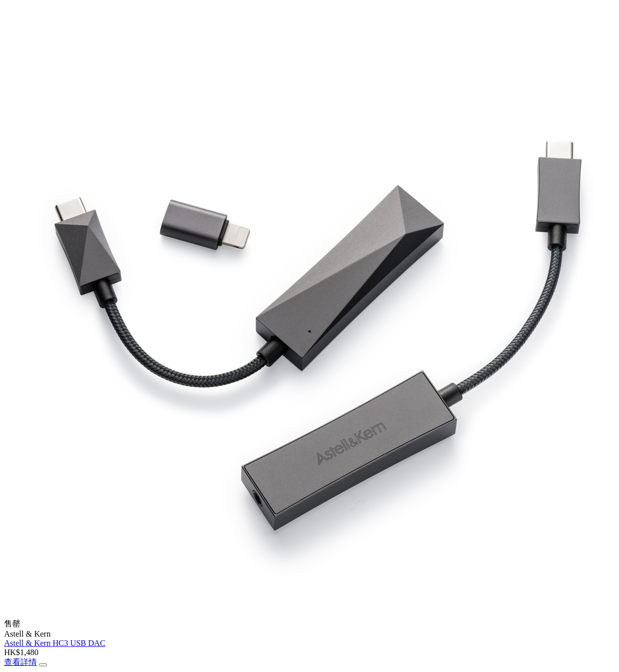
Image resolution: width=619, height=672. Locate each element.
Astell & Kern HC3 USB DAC (55, 643)
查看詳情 (20, 662)
